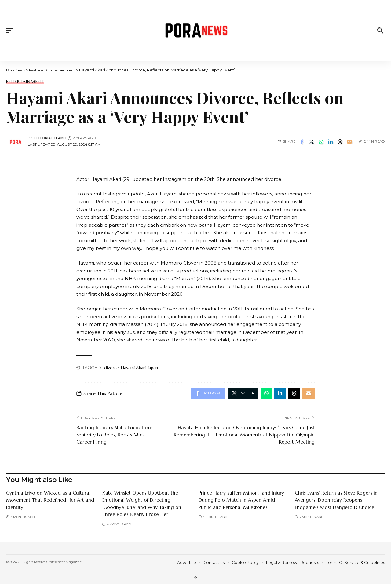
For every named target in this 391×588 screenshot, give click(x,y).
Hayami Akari (133, 368)
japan (153, 368)
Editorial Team (49, 138)
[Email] (349, 142)
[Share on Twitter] (312, 142)
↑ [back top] (195, 578)
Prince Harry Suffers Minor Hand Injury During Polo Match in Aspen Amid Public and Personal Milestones (241, 501)
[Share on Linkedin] (331, 142)
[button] (11, 31)
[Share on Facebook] (302, 142)
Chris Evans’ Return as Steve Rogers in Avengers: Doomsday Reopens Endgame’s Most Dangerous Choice (337, 501)
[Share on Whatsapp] (321, 142)
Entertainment (25, 82)
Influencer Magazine (65, 562)
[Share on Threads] (340, 142)
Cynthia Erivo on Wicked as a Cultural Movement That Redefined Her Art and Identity (50, 501)
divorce (111, 368)
